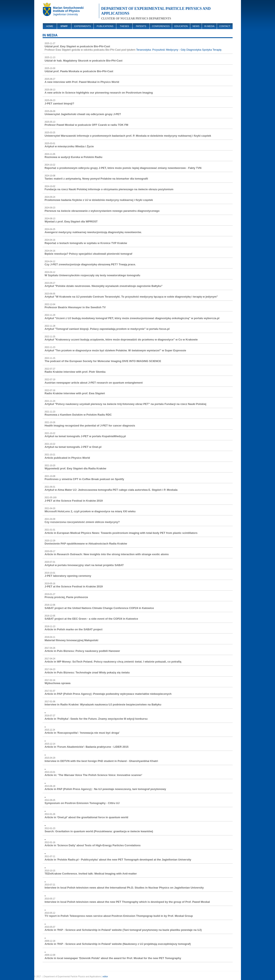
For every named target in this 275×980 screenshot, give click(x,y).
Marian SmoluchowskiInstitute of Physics (68, 9)
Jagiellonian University (65, 14)
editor (105, 977)
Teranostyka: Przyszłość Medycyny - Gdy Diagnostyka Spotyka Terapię (179, 50)
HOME (50, 26)
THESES (124, 26)
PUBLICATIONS (105, 26)
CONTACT (225, 26)
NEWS (196, 26)
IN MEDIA (209, 26)
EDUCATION (181, 26)
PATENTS (141, 26)
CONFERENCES (161, 26)
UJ (48, 10)
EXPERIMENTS (83, 26)
